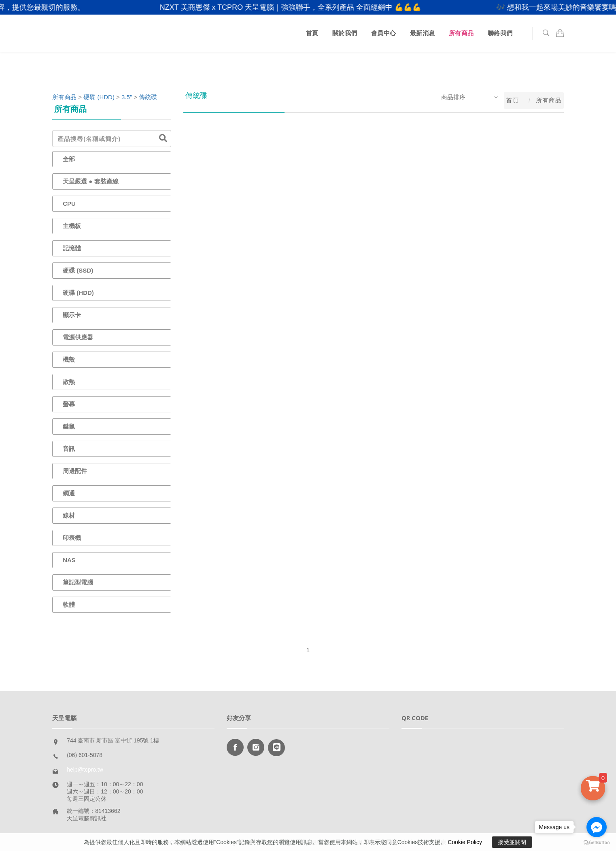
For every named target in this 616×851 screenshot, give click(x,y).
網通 (69, 493)
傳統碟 (148, 97)
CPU (69, 204)
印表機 (72, 538)
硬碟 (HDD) (99, 97)
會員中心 (384, 33)
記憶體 (72, 248)
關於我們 (345, 33)
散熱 (69, 382)
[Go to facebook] (597, 827)
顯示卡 (72, 315)
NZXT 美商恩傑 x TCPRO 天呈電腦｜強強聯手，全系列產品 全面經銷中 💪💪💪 (300, 7)
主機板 (72, 226)
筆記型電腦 (78, 582)
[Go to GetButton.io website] (597, 843)
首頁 (312, 33)
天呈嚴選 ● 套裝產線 (90, 181)
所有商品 (461, 33)
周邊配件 (75, 471)
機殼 (69, 359)
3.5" (127, 97)
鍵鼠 (69, 426)
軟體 (69, 605)
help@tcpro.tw (85, 770)
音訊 (69, 449)
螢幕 (69, 404)
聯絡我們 (500, 33)
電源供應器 (78, 337)
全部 (69, 159)
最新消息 (423, 33)
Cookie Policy (465, 842)
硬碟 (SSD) (78, 270)
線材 (69, 515)
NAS (69, 560)
